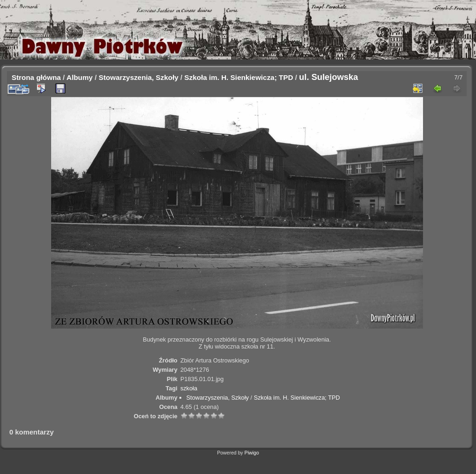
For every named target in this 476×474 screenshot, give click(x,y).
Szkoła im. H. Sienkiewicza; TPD (239, 77)
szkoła (189, 388)
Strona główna (36, 77)
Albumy (79, 77)
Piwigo (252, 453)
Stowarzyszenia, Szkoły (139, 77)
